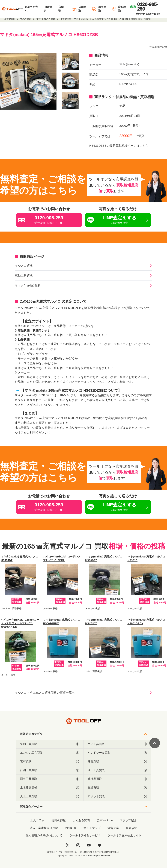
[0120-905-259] (148, 7)
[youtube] (89, 845)
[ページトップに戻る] (155, 743)
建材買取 (117, 761)
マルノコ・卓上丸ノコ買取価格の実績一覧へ (45, 693)
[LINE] (99, 845)
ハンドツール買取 (117, 753)
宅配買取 (119, 9)
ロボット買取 (117, 796)
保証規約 (132, 828)
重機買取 (117, 788)
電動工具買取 (24, 275)
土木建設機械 (50, 788)
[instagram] (78, 845)
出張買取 (99, 9)
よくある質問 (81, 820)
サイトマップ (92, 828)
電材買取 (50, 761)
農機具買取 (117, 779)
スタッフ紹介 (128, 820)
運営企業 (113, 828)
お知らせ (71, 828)
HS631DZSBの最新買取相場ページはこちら (119, 146)
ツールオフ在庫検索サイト (124, 835)
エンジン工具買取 (50, 753)
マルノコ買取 (24, 266)
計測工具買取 (50, 770)
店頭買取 (79, 9)
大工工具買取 (50, 796)
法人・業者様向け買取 (44, 828)
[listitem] (70, 62)
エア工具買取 (117, 744)
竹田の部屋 (59, 820)
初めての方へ (31, 9)
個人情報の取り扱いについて (44, 835)
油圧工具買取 (117, 770)
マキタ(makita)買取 (28, 286)
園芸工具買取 (50, 779)
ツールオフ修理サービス (85, 835)
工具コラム (37, 820)
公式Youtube (105, 820)
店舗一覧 (62, 9)
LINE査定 (48, 9)
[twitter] (68, 845)
